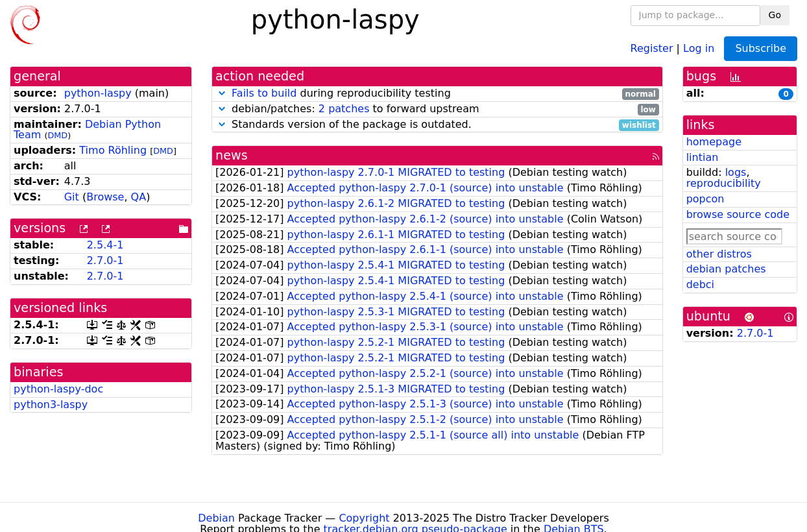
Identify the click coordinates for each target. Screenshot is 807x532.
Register (652, 48)
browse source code (738, 214)
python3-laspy (51, 405)
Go (775, 15)
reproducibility (724, 183)
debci (700, 284)
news (232, 155)
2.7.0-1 (105, 260)
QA (139, 197)
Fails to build (264, 93)
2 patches (344, 109)
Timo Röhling (113, 150)
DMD (57, 135)
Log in (699, 48)
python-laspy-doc (58, 389)
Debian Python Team (87, 130)
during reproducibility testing (437, 94)
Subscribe (761, 48)
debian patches (726, 269)
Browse (105, 197)
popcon (705, 199)
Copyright (364, 518)
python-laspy (98, 93)
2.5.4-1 (105, 245)
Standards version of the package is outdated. (437, 125)
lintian (703, 157)
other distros (719, 254)
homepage (714, 142)
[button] (222, 93)
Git (72, 197)
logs (736, 172)
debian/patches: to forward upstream (437, 109)
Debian (216, 518)
